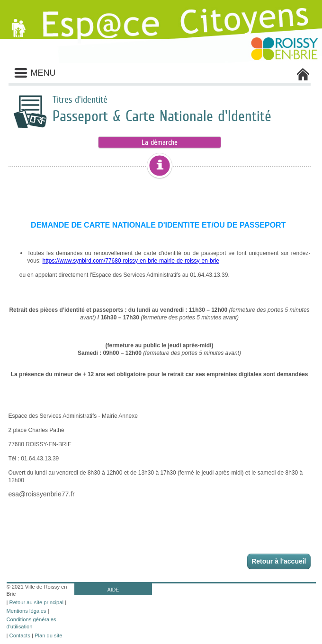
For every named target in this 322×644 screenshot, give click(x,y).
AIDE (113, 590)
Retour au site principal (36, 602)
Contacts (20, 635)
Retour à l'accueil (279, 561)
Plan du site (48, 635)
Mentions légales (27, 611)
